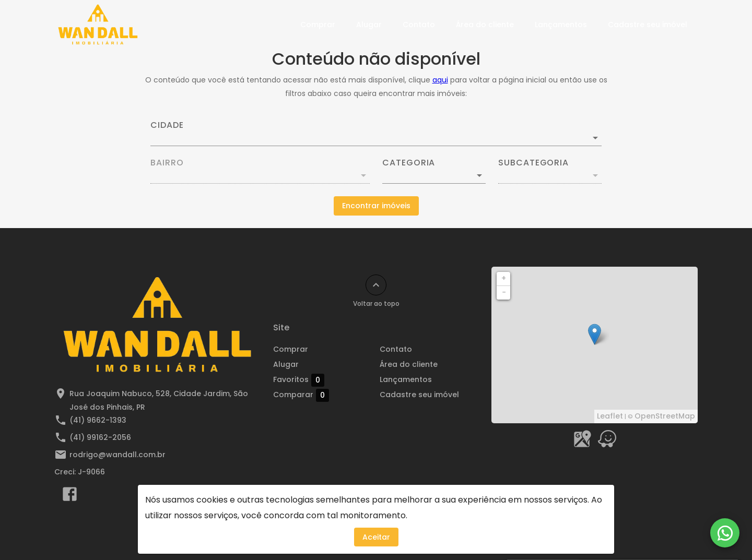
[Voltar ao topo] (376, 285)
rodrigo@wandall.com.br (118, 455)
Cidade (167, 125)
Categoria (409, 163)
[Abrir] (595, 138)
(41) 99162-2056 (100, 437)
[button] (434, 175)
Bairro (167, 163)
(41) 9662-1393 (98, 420)
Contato (419, 25)
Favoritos (299, 380)
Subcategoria (533, 163)
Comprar (318, 25)
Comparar (301, 395)
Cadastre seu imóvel (648, 25)
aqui (440, 80)
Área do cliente (485, 25)
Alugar (369, 25)
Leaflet (610, 416)
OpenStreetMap (665, 416)
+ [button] (504, 278)
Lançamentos (561, 25)
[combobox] (376, 134)
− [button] (504, 292)
